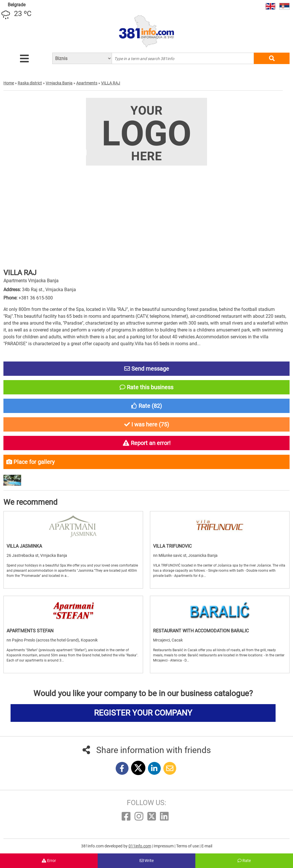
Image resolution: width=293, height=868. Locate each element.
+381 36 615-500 (36, 298)
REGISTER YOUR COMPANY (143, 713)
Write (147, 861)
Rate (244, 861)
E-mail (207, 846)
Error (49, 861)
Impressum (164, 846)
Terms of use (188, 846)
